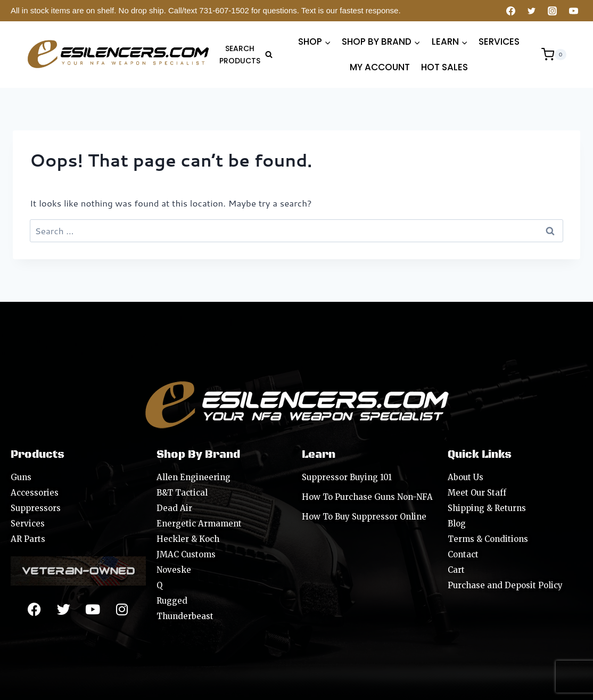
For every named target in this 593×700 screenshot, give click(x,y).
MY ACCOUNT (380, 67)
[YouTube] (573, 11)
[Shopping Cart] (554, 54)
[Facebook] (511, 11)
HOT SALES (444, 67)
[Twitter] (532, 11)
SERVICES (499, 42)
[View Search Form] (245, 55)
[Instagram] (553, 11)
